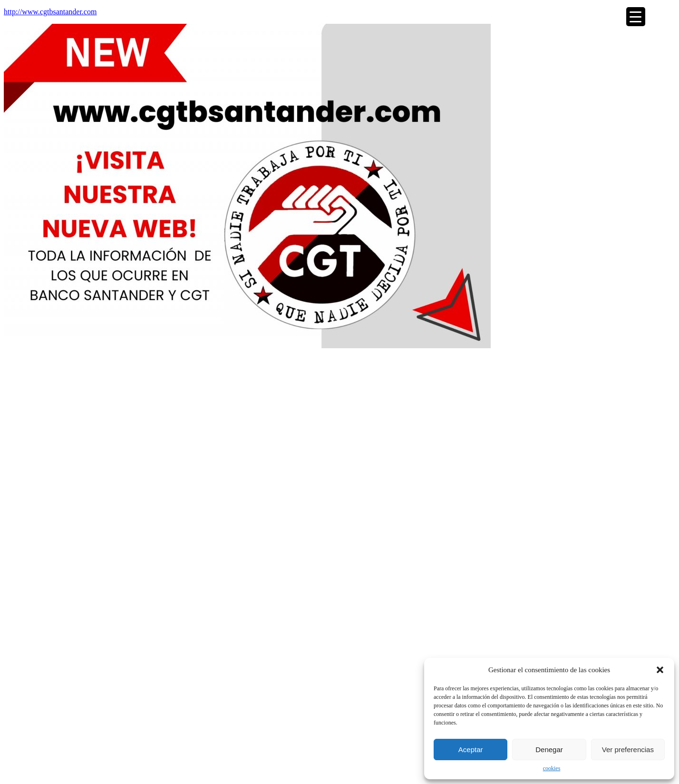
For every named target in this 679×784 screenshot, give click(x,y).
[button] (660, 670)
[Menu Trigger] (636, 17)
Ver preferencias (628, 750)
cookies (552, 768)
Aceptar (471, 750)
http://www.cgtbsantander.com (50, 12)
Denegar (549, 750)
